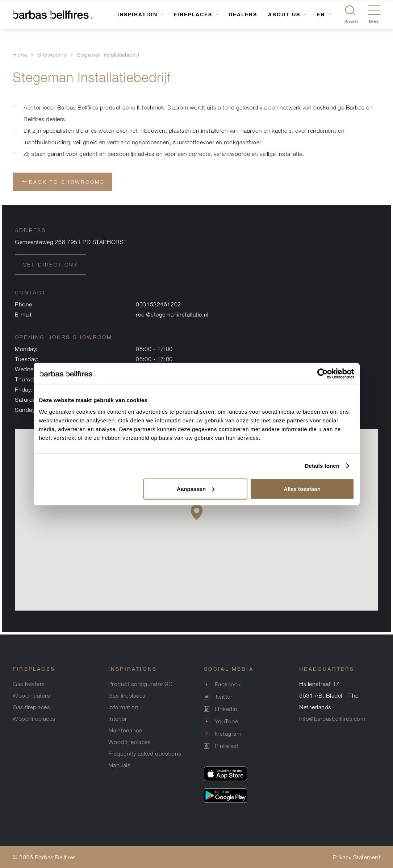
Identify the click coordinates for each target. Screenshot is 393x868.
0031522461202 (158, 304)
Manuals (120, 765)
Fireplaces (193, 14)
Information (124, 707)
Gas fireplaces (31, 707)
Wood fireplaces (34, 719)
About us (284, 14)
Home (20, 55)
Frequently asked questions (145, 753)
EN (321, 14)
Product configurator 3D (141, 684)
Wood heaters (31, 695)
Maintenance (125, 730)
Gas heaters (29, 684)
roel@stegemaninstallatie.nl (172, 314)
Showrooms (52, 55)
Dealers (243, 14)
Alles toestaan (302, 489)
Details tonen (322, 466)
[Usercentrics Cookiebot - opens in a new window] (323, 374)
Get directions (51, 264)
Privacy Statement (357, 857)
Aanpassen (196, 489)
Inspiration (137, 14)
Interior (118, 719)
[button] (197, 512)
